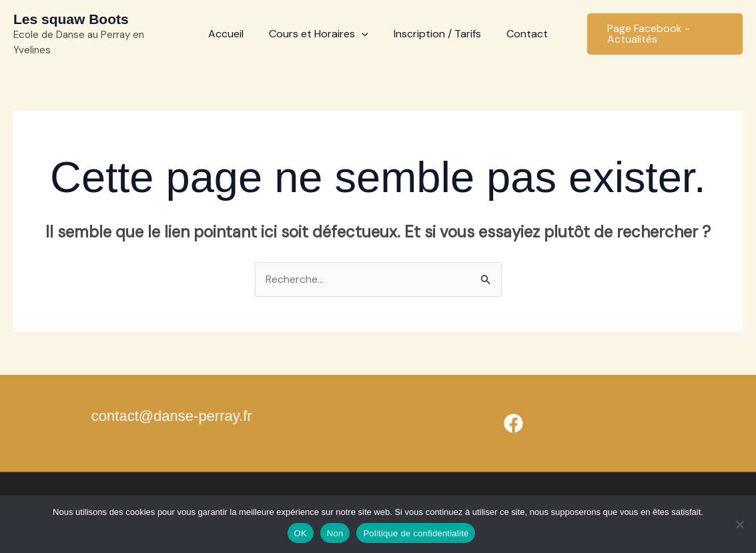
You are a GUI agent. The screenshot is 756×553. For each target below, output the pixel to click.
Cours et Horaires (321, 34)
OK (301, 533)
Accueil (232, 34)
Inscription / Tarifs (435, 34)
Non (335, 533)
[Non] (739, 524)
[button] (661, 34)
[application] (364, 34)
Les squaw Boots (71, 19)
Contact (521, 34)
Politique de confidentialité (416, 533)
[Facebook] (513, 424)
